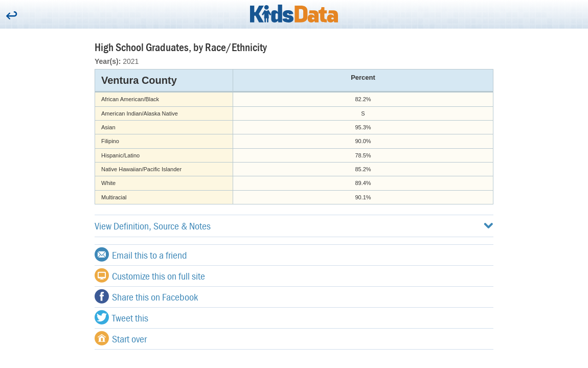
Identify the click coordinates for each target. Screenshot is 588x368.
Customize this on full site (150, 275)
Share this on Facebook (146, 296)
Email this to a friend (141, 255)
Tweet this (121, 317)
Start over (121, 338)
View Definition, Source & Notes (294, 226)
